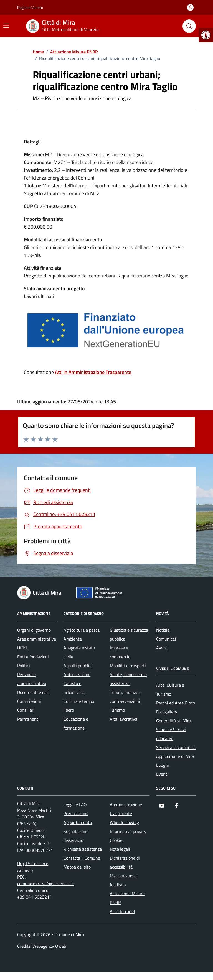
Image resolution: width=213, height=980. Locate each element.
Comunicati (167, 639)
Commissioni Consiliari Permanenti (29, 710)
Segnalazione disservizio (76, 836)
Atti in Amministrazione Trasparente (93, 372)
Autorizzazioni (77, 674)
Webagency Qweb (49, 946)
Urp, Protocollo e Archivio (33, 867)
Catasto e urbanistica (74, 688)
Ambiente (73, 639)
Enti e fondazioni (33, 657)
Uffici (22, 648)
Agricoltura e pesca (82, 630)
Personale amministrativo (32, 679)
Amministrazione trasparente (126, 809)
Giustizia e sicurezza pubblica (129, 634)
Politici (24, 666)
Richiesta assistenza (83, 849)
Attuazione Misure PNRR (127, 898)
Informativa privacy (128, 831)
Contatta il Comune (82, 858)
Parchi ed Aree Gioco (176, 703)
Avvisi (162, 648)
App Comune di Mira (175, 756)
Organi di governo (34, 630)
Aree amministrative (37, 639)
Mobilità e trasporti (128, 666)
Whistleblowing (124, 822)
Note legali (120, 849)
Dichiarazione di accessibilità (125, 862)
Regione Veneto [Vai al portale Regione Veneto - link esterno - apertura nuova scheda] (30, 7)
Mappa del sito (77, 867)
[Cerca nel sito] (189, 26)
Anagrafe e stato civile (79, 652)
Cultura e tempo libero (79, 706)
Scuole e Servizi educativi (171, 734)
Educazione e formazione (76, 723)
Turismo (117, 710)
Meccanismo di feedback (124, 880)
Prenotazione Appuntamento (78, 818)
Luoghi (163, 765)
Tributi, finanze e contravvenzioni (126, 697)
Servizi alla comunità (176, 747)
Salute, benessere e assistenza (128, 679)
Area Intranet (123, 911)
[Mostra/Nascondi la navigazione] (6, 26)
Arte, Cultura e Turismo (170, 689)
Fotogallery (167, 712)
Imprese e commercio (120, 652)
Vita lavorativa (124, 719)
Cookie (116, 840)
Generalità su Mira (174, 721)
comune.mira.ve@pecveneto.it (46, 884)
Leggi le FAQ (75, 805)
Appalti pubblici (78, 666)
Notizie (163, 630)
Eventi (162, 774)
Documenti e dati (33, 692)
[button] (206, 35)
